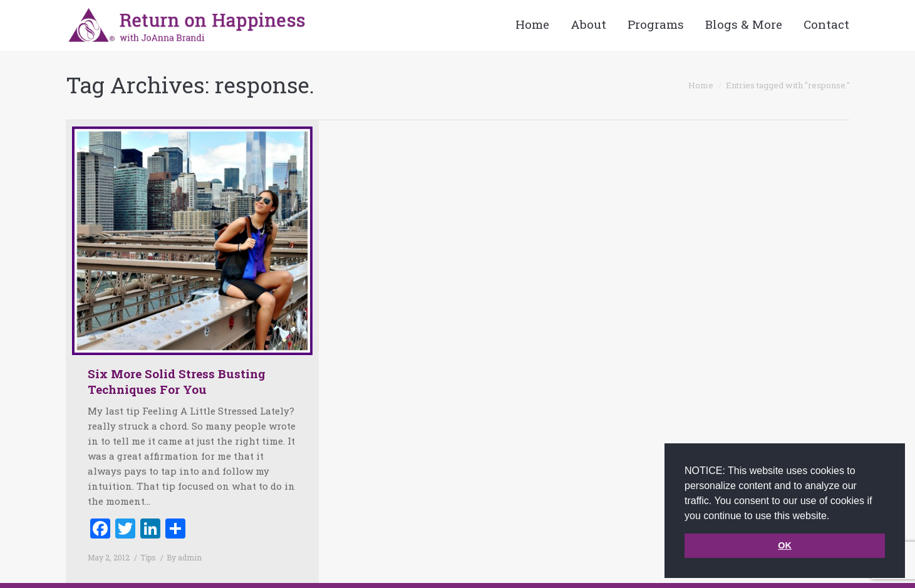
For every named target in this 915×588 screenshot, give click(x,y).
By (184, 557)
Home (701, 85)
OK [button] (785, 545)
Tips (148, 557)
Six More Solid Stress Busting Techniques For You (177, 381)
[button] (834, 517)
